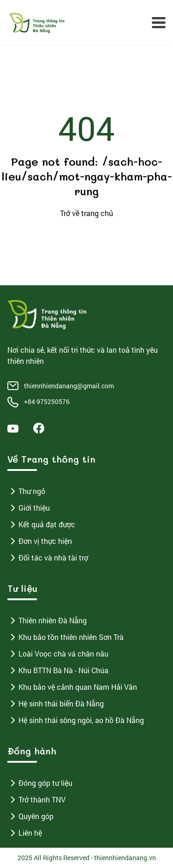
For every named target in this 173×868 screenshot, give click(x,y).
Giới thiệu (29, 508)
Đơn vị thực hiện (40, 541)
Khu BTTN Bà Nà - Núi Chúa (58, 670)
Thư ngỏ (26, 491)
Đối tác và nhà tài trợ (48, 558)
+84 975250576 (47, 401)
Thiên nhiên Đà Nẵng (47, 621)
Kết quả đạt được (41, 524)
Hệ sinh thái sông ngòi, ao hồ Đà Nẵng (76, 720)
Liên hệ (25, 833)
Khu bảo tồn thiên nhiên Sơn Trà (66, 637)
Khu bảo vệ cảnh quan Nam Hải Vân (72, 687)
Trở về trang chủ (86, 213)
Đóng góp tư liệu (40, 783)
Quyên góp (30, 816)
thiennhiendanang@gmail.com (69, 386)
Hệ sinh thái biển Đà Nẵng (56, 704)
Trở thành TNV (36, 800)
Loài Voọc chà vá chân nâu (58, 654)
